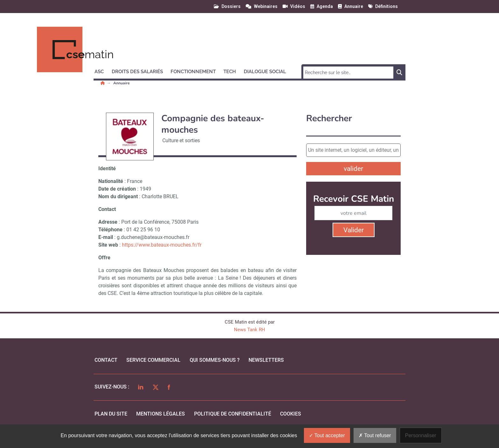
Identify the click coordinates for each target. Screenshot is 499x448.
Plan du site (111, 414)
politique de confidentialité (233, 414)
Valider (354, 230)
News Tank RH (250, 330)
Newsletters (266, 360)
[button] (102, 71)
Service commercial (153, 360)
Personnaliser (421, 435)
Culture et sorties (181, 140)
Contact (106, 360)
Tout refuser (375, 435)
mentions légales (161, 414)
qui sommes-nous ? (215, 360)
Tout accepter (327, 435)
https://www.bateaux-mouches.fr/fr (162, 245)
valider (353, 169)
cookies (291, 414)
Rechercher (329, 119)
